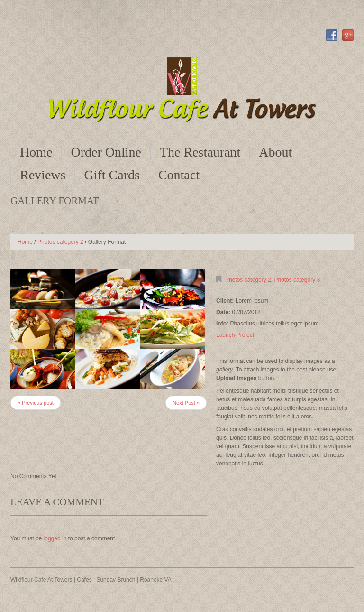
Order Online (106, 152)
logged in (55, 538)
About (275, 152)
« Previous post (36, 403)
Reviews (43, 175)
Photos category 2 (60, 242)
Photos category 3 (297, 280)
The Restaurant (200, 152)
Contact (179, 175)
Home (36, 152)
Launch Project (235, 335)
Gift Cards (112, 175)
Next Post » (186, 403)
